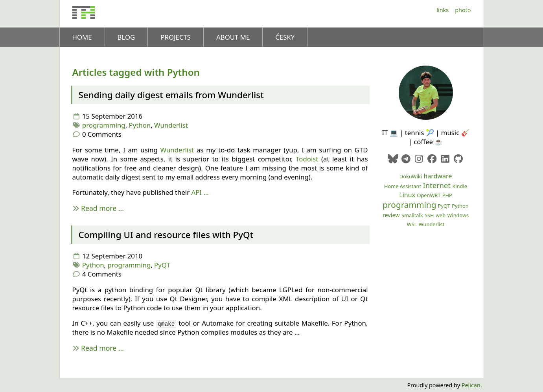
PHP (447, 195)
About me (233, 37)
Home (82, 37)
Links (443, 10)
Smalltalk (412, 215)
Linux (407, 195)
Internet (437, 185)
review (391, 215)
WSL (412, 224)
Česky (285, 37)
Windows (458, 215)
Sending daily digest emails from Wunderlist (171, 95)
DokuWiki (411, 176)
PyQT (162, 265)
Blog (126, 37)
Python (140, 125)
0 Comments (102, 134)
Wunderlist (171, 125)
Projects (176, 37)
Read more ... (102, 208)
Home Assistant (403, 186)
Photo (463, 10)
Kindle (460, 186)
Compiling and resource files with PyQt (166, 235)
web (441, 215)
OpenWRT (429, 195)
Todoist (307, 159)
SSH (429, 215)
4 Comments (102, 274)
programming (104, 125)
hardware (438, 176)
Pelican (471, 385)
